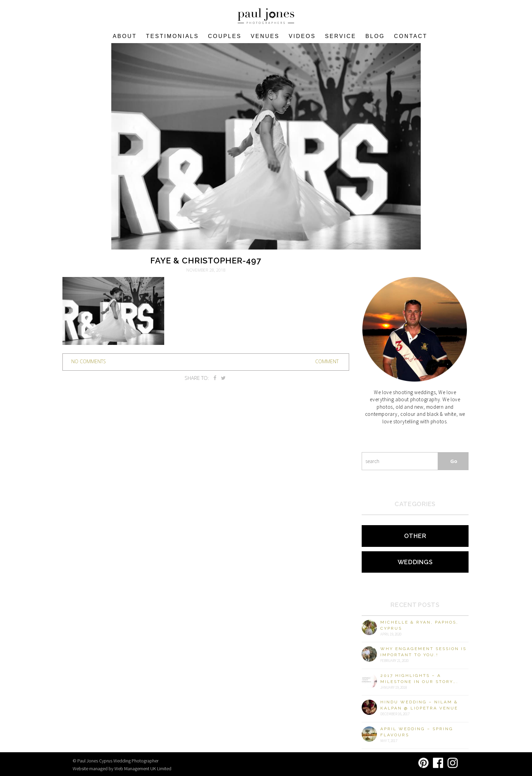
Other (415, 536)
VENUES (265, 36)
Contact (411, 36)
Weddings (415, 562)
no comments (89, 361)
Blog (375, 36)
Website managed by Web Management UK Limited (122, 769)
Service (341, 36)
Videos (302, 36)
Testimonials (172, 36)
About (125, 36)
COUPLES (225, 36)
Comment (327, 361)
